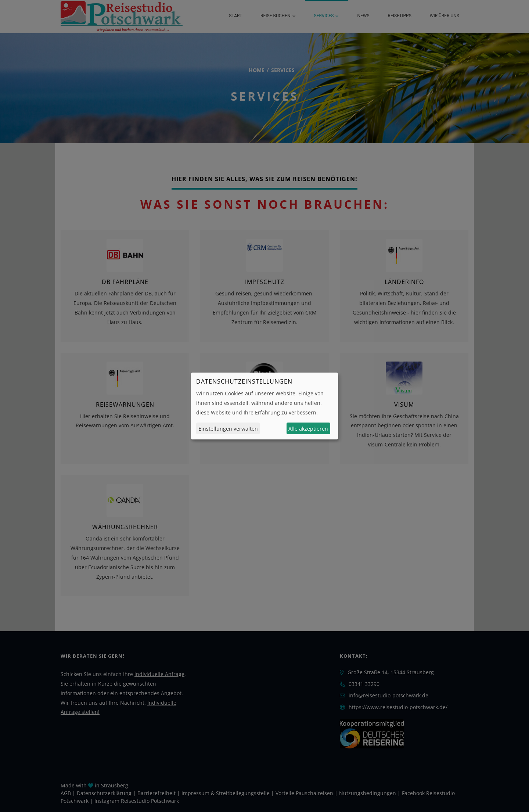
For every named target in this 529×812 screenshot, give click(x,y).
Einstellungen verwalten (228, 429)
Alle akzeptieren (308, 429)
